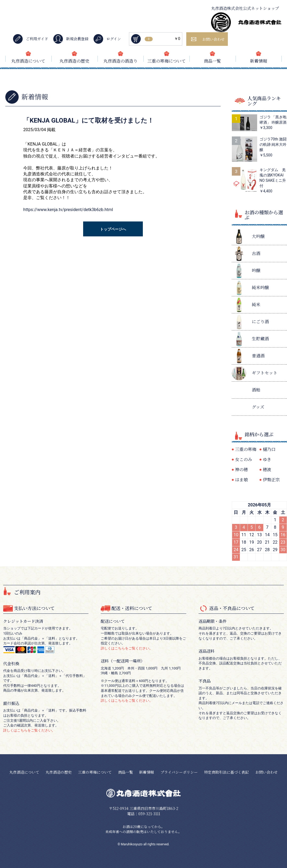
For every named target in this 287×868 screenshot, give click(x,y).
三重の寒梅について (167, 61)
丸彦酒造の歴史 (74, 61)
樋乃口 (269, 449)
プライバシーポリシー (179, 772)
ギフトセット (265, 373)
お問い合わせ (266, 772)
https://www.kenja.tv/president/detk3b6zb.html (68, 210)
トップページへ (113, 229)
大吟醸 (258, 236)
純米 (256, 304)
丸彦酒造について (28, 61)
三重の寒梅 (246, 449)
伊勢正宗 (271, 480)
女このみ (244, 459)
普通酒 (258, 356)
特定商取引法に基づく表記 (227, 772)
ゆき (267, 459)
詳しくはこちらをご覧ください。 (29, 730)
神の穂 (241, 469)
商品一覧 (212, 61)
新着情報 (258, 61)
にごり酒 (260, 322)
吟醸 (256, 270)
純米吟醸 (260, 287)
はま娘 (241, 480)
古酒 (256, 253)
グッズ (258, 407)
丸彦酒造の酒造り (120, 61)
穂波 (267, 469)
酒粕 (256, 390)
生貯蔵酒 (260, 339)
